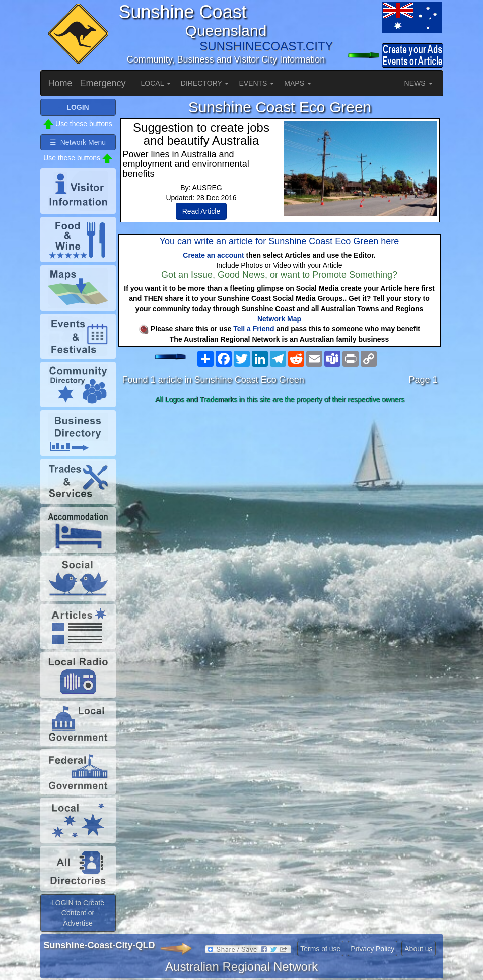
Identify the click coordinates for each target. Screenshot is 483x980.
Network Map (279, 319)
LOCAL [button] (156, 83)
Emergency (103, 83)
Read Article (201, 211)
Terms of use (320, 949)
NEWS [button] (419, 83)
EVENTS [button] (256, 83)
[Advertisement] (280, 487)
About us (418, 949)
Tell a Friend (254, 329)
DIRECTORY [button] (205, 83)
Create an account (213, 255)
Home (60, 83)
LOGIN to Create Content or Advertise (78, 913)
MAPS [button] (298, 83)
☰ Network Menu (78, 142)
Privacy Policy (372, 949)
